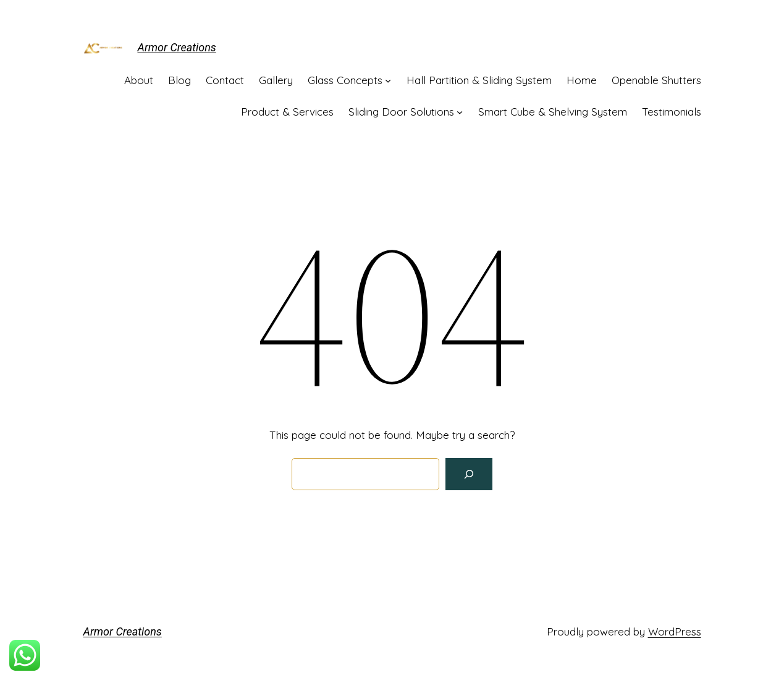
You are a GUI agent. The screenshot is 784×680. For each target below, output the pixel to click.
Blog (179, 80)
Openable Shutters (656, 80)
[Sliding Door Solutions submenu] (460, 112)
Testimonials (672, 112)
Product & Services (287, 112)
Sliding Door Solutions (401, 112)
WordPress (675, 631)
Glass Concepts (345, 80)
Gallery (276, 80)
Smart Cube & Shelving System (553, 112)
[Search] (469, 474)
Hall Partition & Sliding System (479, 80)
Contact (225, 80)
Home (582, 80)
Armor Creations (177, 47)
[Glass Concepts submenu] (388, 80)
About (139, 80)
